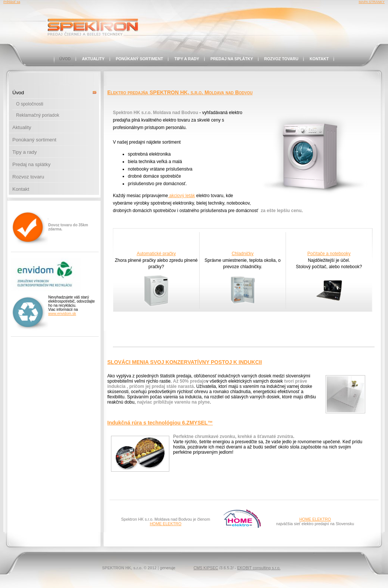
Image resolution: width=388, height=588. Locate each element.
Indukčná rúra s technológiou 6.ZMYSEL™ (160, 423)
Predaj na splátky (232, 59)
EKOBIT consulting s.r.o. (259, 568)
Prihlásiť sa (12, 2)
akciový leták (181, 196)
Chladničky (243, 254)
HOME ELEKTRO (166, 524)
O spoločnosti (30, 104)
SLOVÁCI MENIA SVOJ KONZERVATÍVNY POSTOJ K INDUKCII (185, 362)
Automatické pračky (156, 254)
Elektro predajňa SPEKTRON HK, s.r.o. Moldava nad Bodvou (180, 92)
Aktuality (93, 59)
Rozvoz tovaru (281, 59)
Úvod (65, 59)
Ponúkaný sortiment (140, 59)
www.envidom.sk (62, 314)
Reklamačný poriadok (38, 115)
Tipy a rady (187, 59)
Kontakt (319, 59)
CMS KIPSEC (206, 568)
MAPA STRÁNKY (372, 2)
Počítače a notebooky (329, 254)
